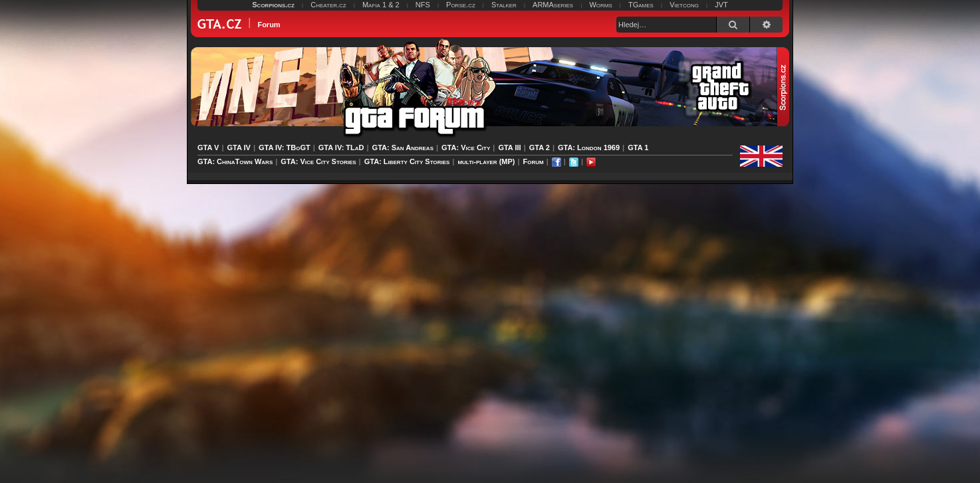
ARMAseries (553, 5)
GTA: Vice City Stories (318, 161)
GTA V (208, 147)
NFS (423, 5)
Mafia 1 (374, 5)
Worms (600, 5)
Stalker (504, 5)
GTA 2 (540, 147)
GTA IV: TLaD (341, 147)
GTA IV (238, 147)
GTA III (509, 147)
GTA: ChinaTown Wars (235, 161)
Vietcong (684, 5)
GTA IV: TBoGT (285, 147)
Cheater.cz (328, 5)
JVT (721, 5)
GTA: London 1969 (589, 147)
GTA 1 (638, 147)
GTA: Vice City (466, 147)
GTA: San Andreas (403, 147)
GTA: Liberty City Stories (407, 161)
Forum (534, 161)
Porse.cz (461, 5)
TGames (641, 5)
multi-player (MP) (486, 161)
